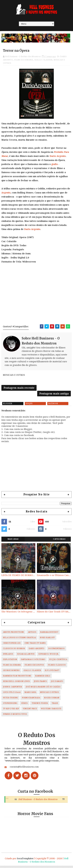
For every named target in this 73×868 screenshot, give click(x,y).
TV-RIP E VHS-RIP (11, 711)
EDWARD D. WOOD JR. (49, 656)
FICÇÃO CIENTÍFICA (58, 662)
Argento (6, 193)
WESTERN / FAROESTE (51, 711)
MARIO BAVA (30, 695)
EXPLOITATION (10, 662)
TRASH (55, 706)
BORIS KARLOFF (47, 640)
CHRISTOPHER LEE (12, 645)
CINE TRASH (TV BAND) (35, 645)
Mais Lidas (13, 541)
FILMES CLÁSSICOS (57, 667)
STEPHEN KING (10, 706)
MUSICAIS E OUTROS (49, 695)
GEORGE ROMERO (11, 673)
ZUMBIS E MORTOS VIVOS (15, 716)
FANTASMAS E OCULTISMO (33, 662)
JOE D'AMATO (57, 684)
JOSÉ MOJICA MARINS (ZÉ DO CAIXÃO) (43, 689)
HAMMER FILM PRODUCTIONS (17, 678)
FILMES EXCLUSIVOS (34, 667)
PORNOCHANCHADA (31, 700)
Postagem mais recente (19, 389)
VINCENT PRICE (30, 711)
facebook (53, 406)
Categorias (59, 541)
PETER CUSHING (10, 700)
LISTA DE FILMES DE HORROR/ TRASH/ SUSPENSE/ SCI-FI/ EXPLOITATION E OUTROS (18, 578)
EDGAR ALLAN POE (26, 656)
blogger (8, 406)
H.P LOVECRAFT (52, 673)
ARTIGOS (32, 634)
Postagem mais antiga (54, 395)
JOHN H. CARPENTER (12, 689)
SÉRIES (24, 706)
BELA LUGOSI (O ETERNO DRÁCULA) (19, 640)
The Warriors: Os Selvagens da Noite (18, 614)
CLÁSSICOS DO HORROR (14, 651)
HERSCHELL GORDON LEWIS (16, 684)
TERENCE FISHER (40, 706)
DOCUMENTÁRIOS (56, 651)
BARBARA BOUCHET (49, 634)
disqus (29, 406)
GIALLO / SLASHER (43, 60)
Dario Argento (58, 156)
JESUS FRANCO (40, 684)
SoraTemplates (25, 861)
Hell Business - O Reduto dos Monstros (38, 802)
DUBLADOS (8, 656)
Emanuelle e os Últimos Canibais (54, 578)
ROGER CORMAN (52, 700)
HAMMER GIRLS (43, 678)
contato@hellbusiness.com (24, 769)
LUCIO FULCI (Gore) (12, 695)
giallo (55, 165)
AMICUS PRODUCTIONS (13, 634)
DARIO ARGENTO (36, 651)
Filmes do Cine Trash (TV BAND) (54, 614)
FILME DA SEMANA (24, 60)
